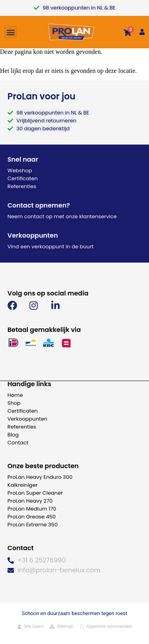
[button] (11, 32)
